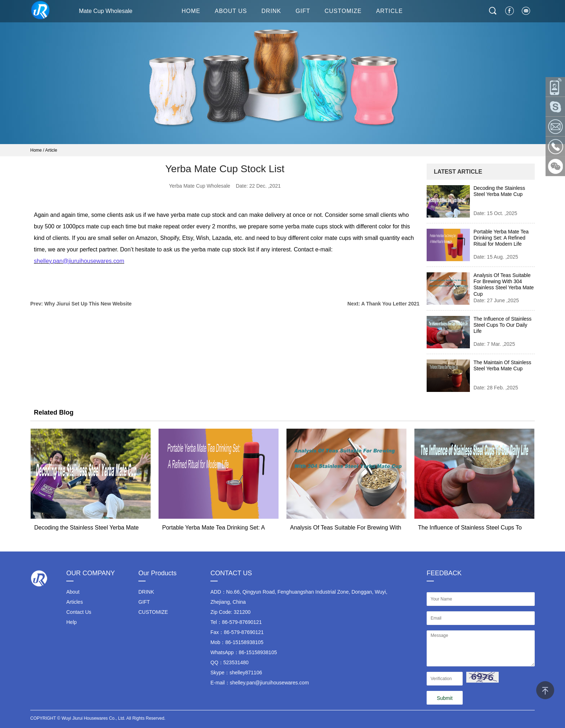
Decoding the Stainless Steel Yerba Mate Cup (499, 191)
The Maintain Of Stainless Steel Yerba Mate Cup (502, 365)
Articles (75, 602)
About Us (231, 11)
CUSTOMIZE (343, 11)
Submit (445, 698)
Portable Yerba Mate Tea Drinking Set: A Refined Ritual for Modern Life (501, 238)
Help (72, 622)
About (73, 592)
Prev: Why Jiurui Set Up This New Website (81, 304)
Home (36, 150)
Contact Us (79, 612)
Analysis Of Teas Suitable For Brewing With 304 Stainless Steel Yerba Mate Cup (504, 285)
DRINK (272, 11)
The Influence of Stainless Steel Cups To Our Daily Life (502, 325)
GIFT (303, 11)
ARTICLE (390, 11)
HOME (191, 11)
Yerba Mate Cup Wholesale (200, 186)
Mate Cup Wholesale (81, 10)
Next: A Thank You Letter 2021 (383, 304)
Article (51, 150)
